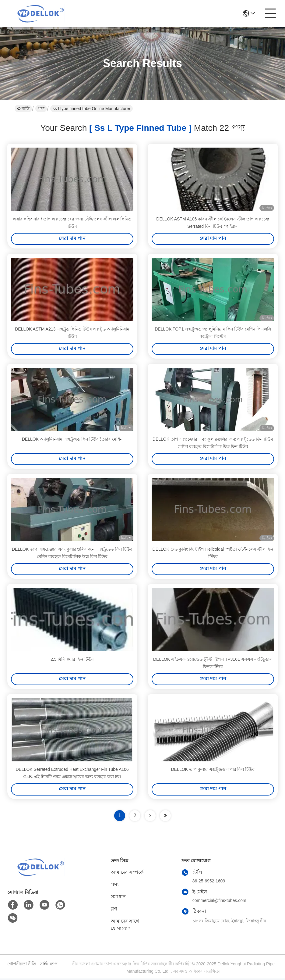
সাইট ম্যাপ (49, 965)
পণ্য (41, 109)
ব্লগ (114, 910)
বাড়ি (23, 109)
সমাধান (118, 898)
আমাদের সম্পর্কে (127, 874)
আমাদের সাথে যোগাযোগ (125, 926)
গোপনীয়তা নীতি (22, 965)
